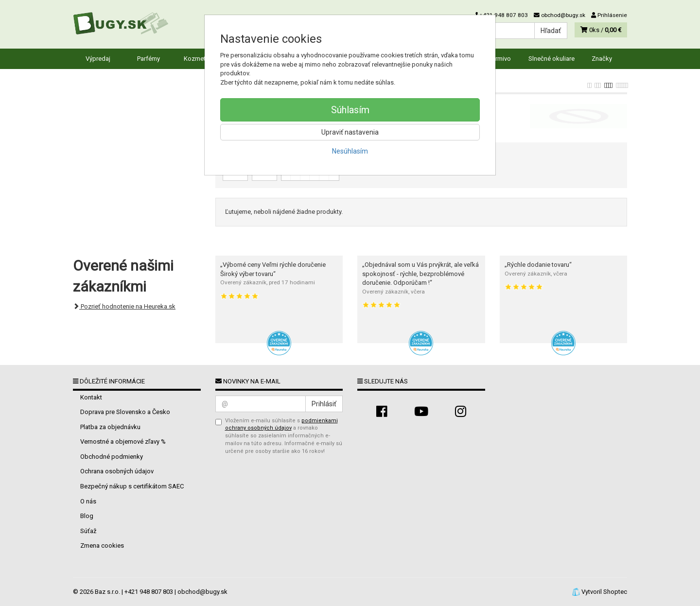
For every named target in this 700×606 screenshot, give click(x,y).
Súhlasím (350, 110)
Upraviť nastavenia (350, 132)
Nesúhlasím (350, 151)
